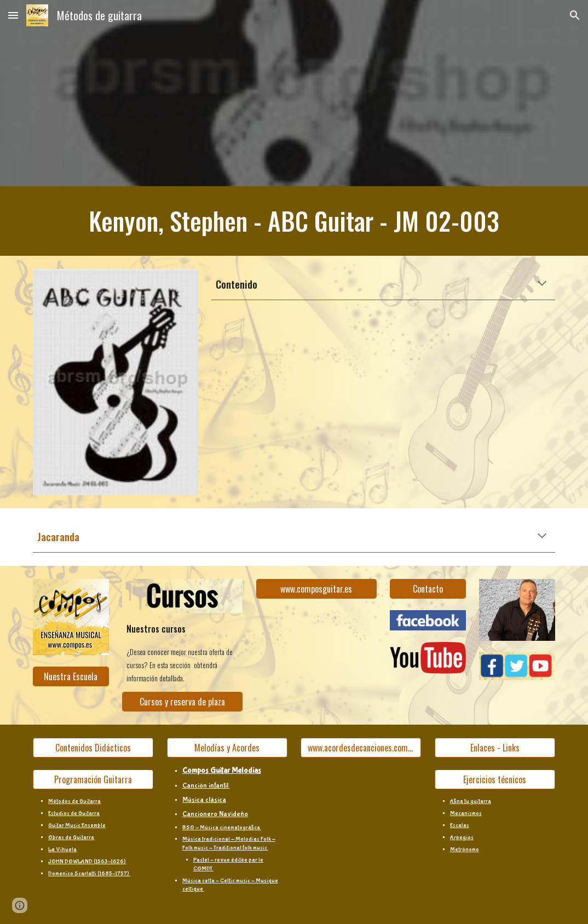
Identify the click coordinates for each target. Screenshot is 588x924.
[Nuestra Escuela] (71, 676)
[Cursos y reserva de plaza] (182, 702)
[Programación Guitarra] (93, 779)
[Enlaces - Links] (495, 748)
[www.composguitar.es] (316, 589)
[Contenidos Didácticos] (93, 748)
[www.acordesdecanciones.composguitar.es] (361, 748)
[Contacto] (428, 589)
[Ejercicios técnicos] (495, 779)
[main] (294, 221)
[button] (13, 15)
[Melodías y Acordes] (227, 748)
